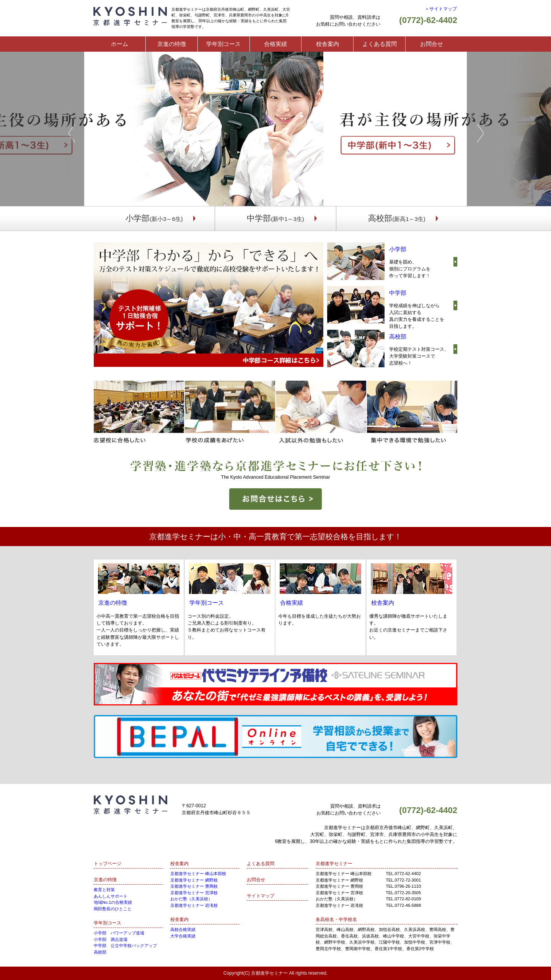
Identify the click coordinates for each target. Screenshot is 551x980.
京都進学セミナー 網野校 (194, 880)
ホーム (120, 44)
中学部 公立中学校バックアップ (125, 946)
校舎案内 (328, 44)
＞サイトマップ (441, 9)
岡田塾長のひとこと (113, 909)
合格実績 (275, 44)
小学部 (154, 218)
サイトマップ (261, 896)
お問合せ (432, 44)
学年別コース (223, 44)
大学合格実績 (183, 936)
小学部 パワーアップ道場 (119, 933)
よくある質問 (380, 44)
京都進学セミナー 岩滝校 (194, 905)
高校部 (397, 218)
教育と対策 (104, 890)
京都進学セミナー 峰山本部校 (198, 874)
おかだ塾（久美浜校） (191, 899)
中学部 (275, 218)
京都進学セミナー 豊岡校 (194, 886)
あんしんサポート (111, 896)
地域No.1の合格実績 (113, 902)
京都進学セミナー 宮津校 (194, 893)
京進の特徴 (172, 44)
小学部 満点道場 (111, 939)
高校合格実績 (183, 929)
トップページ (108, 864)
